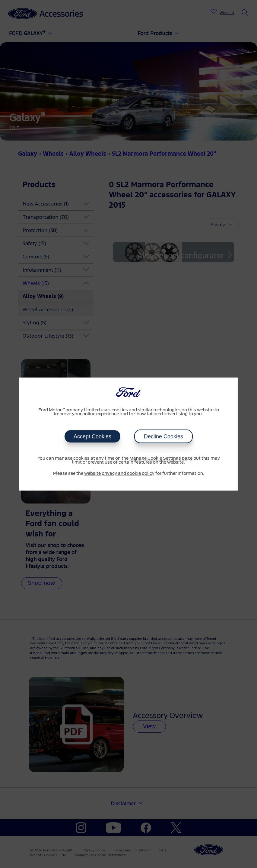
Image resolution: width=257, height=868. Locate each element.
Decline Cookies (163, 436)
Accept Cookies (92, 436)
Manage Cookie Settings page (161, 458)
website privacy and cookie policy (119, 474)
